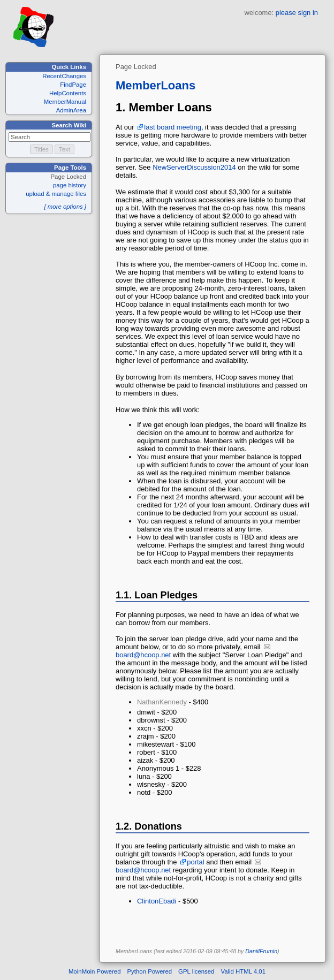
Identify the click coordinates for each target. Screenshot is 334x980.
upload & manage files (56, 194)
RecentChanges (64, 76)
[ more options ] (65, 207)
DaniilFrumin (261, 951)
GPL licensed (196, 971)
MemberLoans (155, 85)
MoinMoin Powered (95, 971)
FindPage (73, 85)
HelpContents (68, 93)
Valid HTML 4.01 (243, 971)
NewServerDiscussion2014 (194, 167)
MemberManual (65, 102)
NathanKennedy (162, 702)
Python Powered (150, 971)
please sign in (297, 13)
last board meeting (173, 127)
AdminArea (71, 110)
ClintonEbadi (157, 901)
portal (195, 862)
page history (70, 185)
